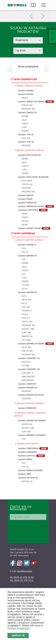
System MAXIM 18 (27, 388)
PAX (24, 248)
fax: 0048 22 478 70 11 (22, 580)
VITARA (26, 285)
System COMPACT (27, 384)
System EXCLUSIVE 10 (29, 155)
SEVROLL (17, 5)
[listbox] (28, 40)
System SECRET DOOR (29, 228)
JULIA (24, 120)
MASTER (26, 138)
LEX (23, 274)
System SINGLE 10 (27, 113)
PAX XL (25, 467)
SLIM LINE (26, 333)
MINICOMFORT (29, 377)
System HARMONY (28, 452)
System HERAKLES (28, 203)
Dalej (43, 16)
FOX (24, 259)
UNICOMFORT (28, 380)
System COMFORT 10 (29, 358)
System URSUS (26, 195)
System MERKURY (27, 408)
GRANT (25, 225)
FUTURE (26, 366)
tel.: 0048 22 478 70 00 (22, 577)
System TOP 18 (26, 142)
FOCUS (25, 314)
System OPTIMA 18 (28, 478)
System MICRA (26, 94)
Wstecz (31, 16)
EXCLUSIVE (27, 181)
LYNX (24, 127)
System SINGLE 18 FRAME (31, 102)
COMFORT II (27, 373)
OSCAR (25, 221)
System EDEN (25, 459)
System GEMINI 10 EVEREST (32, 435)
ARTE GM (26, 300)
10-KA (25, 289)
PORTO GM (27, 105)
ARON (24, 214)
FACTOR (26, 307)
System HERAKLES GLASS (31, 206)
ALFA (24, 296)
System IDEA (25, 474)
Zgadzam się (18, 636)
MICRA (25, 98)
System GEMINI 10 (27, 256)
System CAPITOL (27, 456)
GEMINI (25, 116)
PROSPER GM (28, 109)
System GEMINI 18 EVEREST (32, 421)
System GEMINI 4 (27, 245)
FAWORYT (27, 311)
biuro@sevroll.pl (25, 571)
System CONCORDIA (28, 448)
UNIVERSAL (27, 336)
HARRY (25, 217)
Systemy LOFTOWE (28, 210)
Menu (44, 5)
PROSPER (26, 146)
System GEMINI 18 (27, 292)
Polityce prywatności (19, 628)
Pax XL (25, 252)
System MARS (25, 199)
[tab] (28, 67)
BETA (24, 303)
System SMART (26, 91)
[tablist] (28, 278)
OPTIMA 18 (27, 481)
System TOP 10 (26, 135)
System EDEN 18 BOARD (30, 470)
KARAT (25, 124)
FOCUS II (26, 318)
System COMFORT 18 (29, 369)
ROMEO (25, 131)
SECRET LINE (28, 329)
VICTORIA (26, 340)
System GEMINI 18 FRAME (31, 344)
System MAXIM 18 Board (31, 395)
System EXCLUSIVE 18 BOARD (33, 177)
